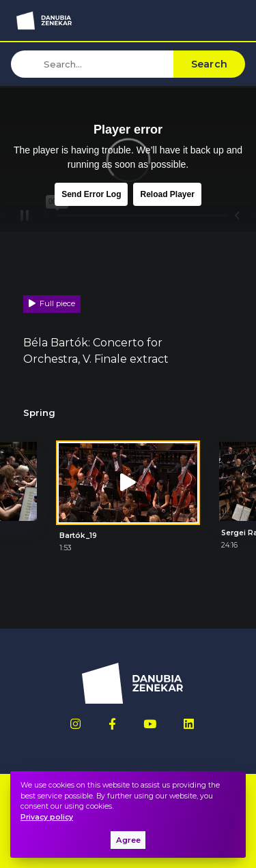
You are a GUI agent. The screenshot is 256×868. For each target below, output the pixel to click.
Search (210, 64)
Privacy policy (47, 817)
